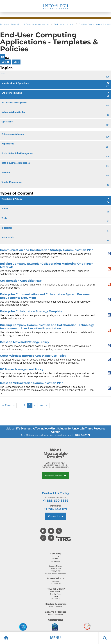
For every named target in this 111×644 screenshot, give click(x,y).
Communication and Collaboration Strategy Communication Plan (47, 250)
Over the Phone (56, 594)
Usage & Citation (56, 566)
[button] (56, 638)
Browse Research (56, 607)
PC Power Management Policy (22, 369)
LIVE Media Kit (56, 584)
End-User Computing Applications (95, 24)
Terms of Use (56, 569)
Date (6, 62)
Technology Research (10, 24)
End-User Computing (64, 24)
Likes (16, 62)
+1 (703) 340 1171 (81, 435)
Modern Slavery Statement (56, 573)
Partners (56, 581)
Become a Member (56, 475)
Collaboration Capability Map (21, 281)
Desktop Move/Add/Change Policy (25, 342)
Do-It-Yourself (56, 591)
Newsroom (56, 561)
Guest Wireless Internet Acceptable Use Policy (33, 356)
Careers (56, 559)
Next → (44, 405)
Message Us (56, 516)
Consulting (56, 599)
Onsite (56, 596)
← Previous (8, 405)
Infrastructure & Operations (37, 24)
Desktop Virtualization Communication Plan (32, 383)
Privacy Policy (56, 571)
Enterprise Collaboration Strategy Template (31, 311)
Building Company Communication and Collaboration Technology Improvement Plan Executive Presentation (47, 327)
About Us (56, 556)
